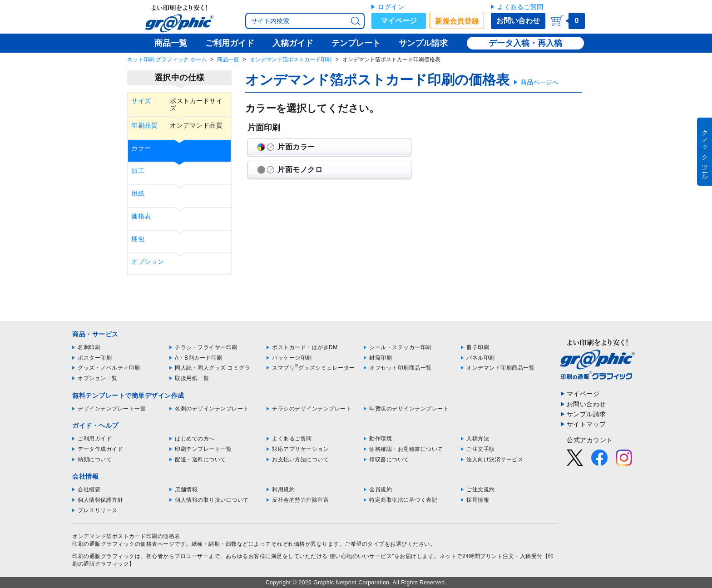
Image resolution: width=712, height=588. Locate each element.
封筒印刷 (381, 358)
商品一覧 (228, 59)
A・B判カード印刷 (199, 358)
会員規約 (381, 489)
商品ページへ (539, 82)
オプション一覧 (98, 378)
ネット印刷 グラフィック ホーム (167, 59)
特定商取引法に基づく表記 (403, 500)
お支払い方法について (300, 460)
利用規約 (283, 489)
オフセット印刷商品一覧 (400, 368)
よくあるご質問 (520, 7)
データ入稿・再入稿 (525, 43)
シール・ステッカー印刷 (400, 347)
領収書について (389, 460)
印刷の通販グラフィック (104, 556)
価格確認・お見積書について (406, 449)
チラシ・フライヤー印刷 (206, 347)
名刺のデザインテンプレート (212, 409)
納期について (95, 460)
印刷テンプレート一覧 (203, 449)
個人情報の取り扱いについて (212, 500)
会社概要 (89, 489)
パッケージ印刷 (292, 358)
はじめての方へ (195, 439)
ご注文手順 (481, 449)
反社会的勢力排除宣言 (300, 500)
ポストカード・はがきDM (305, 347)
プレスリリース (98, 510)
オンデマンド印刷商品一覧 (500, 368)
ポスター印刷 (95, 358)
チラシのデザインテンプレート (312, 409)
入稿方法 (478, 439)
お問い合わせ (518, 21)
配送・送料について (200, 460)
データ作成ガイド (100, 449)
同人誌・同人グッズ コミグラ (213, 368)
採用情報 (478, 500)
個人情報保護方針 (100, 500)
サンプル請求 (586, 414)
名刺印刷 (89, 347)
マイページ (399, 21)
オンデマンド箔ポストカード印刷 (291, 59)
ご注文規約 (481, 489)
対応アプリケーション (300, 449)
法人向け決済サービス (495, 460)
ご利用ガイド (95, 439)
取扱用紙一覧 (192, 378)
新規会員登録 (457, 21)
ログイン (391, 7)
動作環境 (381, 439)
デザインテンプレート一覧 (112, 409)
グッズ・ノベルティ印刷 (109, 368)
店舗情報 (186, 489)
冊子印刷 (478, 347)
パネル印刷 (481, 358)
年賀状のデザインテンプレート (409, 409)
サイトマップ (586, 424)
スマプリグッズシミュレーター (314, 368)
